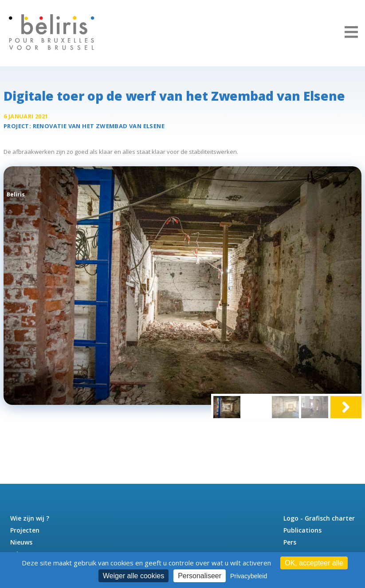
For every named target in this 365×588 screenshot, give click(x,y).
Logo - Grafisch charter (319, 518)
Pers (290, 542)
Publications (302, 530)
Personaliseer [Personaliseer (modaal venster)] (200, 576)
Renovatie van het (99, 126)
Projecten (25, 530)
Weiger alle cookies (133, 576)
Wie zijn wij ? (30, 518)
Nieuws (21, 542)
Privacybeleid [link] (249, 576)
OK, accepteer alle (314, 563)
